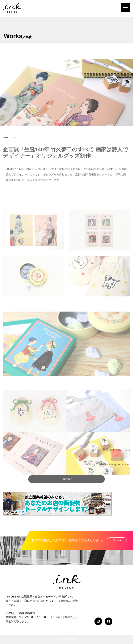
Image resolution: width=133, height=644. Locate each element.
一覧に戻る (67, 486)
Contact (117, 540)
